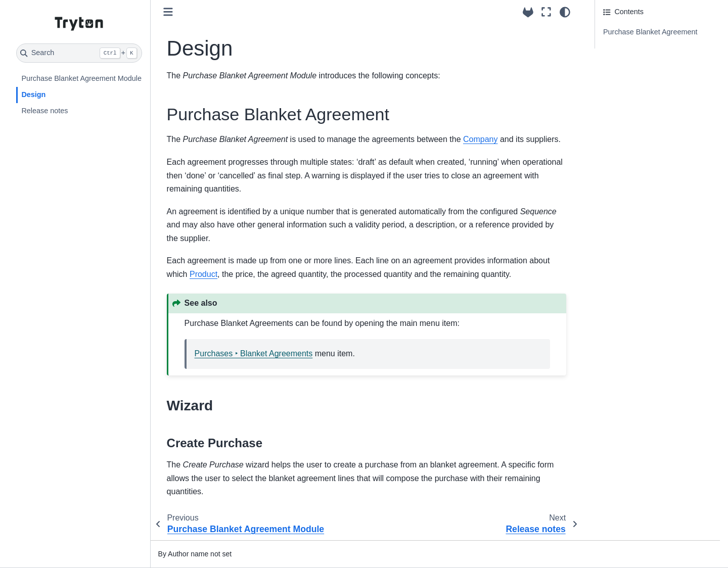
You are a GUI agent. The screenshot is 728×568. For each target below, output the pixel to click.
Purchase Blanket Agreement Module (81, 78)
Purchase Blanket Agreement (650, 32)
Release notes (44, 111)
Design (33, 94)
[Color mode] (565, 12)
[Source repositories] (528, 12)
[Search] (79, 53)
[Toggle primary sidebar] (168, 12)
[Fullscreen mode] (546, 12)
